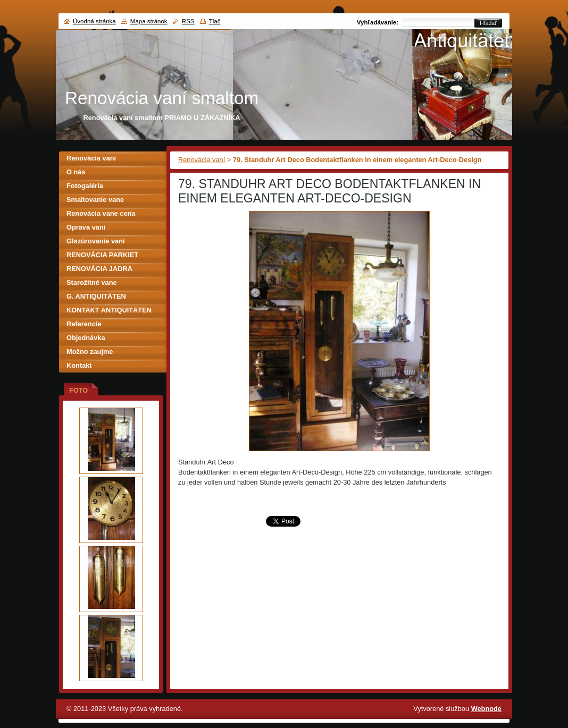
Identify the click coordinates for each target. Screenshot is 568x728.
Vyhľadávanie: (378, 22)
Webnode (486, 709)
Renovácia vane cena (101, 213)
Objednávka (86, 338)
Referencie (84, 324)
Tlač (215, 21)
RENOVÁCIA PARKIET (102, 255)
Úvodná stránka (94, 21)
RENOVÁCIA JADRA (99, 269)
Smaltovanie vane (95, 200)
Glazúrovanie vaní (96, 241)
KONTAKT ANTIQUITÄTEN (109, 310)
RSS (188, 21)
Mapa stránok (149, 21)
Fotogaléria (85, 186)
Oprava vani (86, 227)
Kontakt (79, 365)
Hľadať (488, 23)
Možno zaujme (90, 352)
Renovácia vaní (202, 160)
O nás (76, 172)
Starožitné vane (92, 282)
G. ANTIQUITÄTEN (96, 296)
